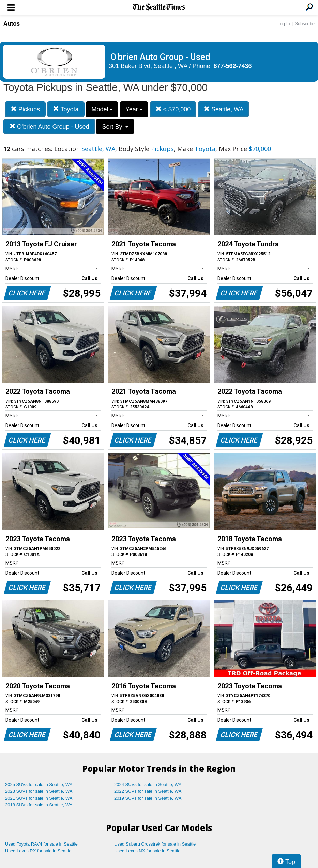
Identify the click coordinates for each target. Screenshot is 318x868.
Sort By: (115, 127)
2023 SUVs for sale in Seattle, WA (39, 791)
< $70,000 (173, 109)
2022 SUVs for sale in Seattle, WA (148, 791)
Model (102, 109)
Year (134, 109)
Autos (12, 24)
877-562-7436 (233, 66)
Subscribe (305, 24)
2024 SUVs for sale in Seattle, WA (148, 784)
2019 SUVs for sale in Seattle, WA (148, 798)
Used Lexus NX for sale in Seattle (147, 851)
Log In (284, 24)
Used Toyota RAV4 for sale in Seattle (41, 844)
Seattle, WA (223, 109)
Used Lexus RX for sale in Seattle (38, 851)
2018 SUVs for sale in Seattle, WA (39, 805)
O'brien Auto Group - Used (49, 126)
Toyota (66, 109)
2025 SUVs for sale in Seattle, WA (39, 784)
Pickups (25, 109)
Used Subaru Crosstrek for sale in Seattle (155, 844)
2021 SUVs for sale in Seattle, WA (39, 798)
